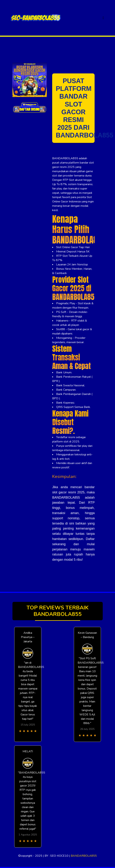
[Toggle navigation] (103, 18)
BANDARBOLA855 (84, 856)
